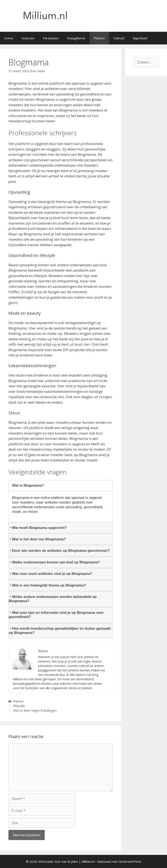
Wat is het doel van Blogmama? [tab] (37, 539)
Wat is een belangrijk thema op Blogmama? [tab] (47, 585)
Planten (99, 38)
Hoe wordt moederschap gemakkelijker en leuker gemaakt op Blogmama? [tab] (60, 631)
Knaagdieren (76, 38)
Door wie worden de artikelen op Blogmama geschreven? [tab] (59, 551)
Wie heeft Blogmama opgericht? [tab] (38, 528)
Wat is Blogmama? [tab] (26, 485)
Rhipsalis (19, 706)
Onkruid (119, 38)
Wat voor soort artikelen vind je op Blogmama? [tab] (50, 574)
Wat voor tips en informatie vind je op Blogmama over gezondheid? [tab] (56, 615)
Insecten (28, 38)
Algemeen (140, 38)
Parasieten (51, 38)
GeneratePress (130, 861)
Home (9, 38)
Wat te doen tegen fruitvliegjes (35, 710)
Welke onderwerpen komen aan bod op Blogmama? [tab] (54, 562)
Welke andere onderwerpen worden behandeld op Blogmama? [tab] (53, 599)
